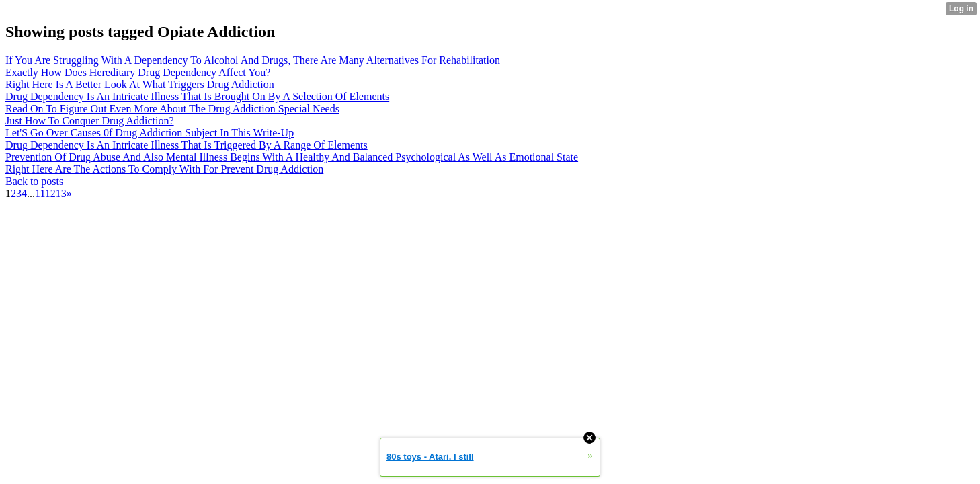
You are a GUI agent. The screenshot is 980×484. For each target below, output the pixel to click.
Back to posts (34, 181)
